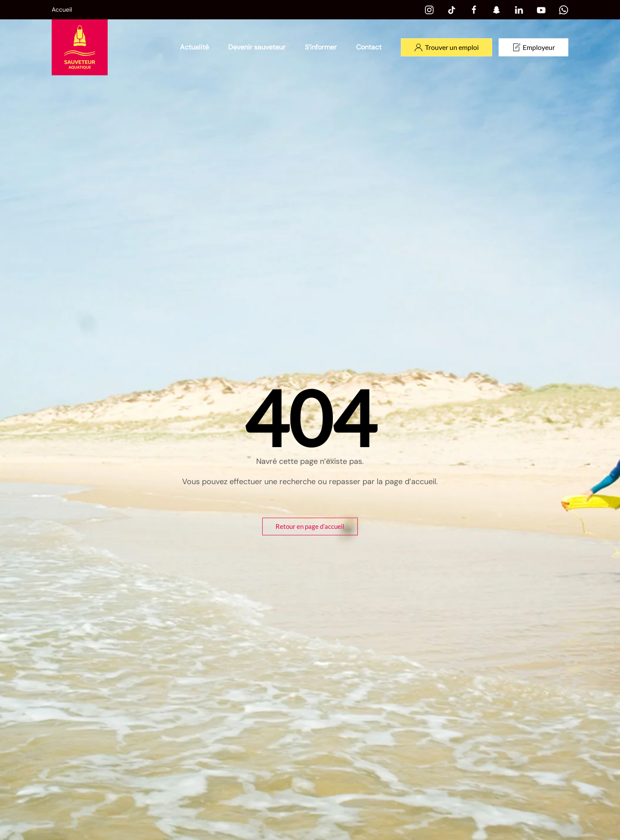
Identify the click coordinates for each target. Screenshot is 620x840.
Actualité (194, 47)
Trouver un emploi (446, 47)
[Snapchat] (496, 9)
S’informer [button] (321, 47)
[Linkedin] (519, 9)
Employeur (533, 47)
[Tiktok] (452, 9)
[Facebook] (474, 9)
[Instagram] (429, 9)
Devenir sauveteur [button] (257, 47)
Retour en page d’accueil (310, 526)
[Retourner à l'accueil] (80, 47)
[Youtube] (541, 9)
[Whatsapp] (564, 9)
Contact (369, 47)
